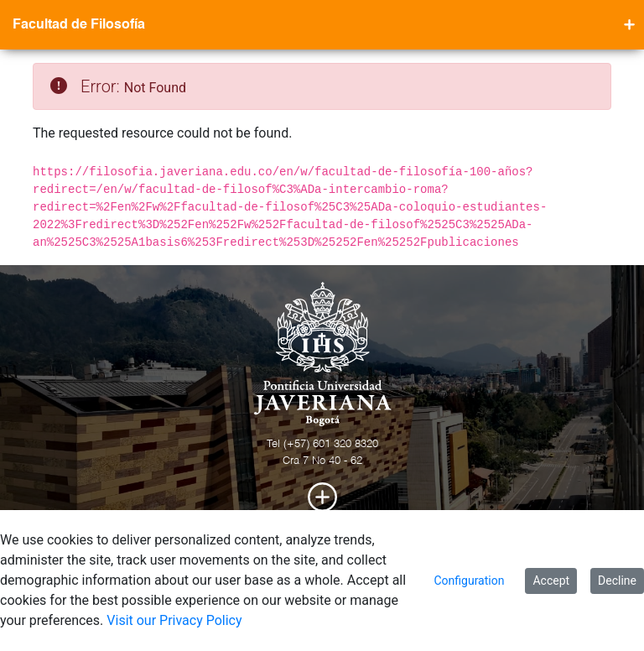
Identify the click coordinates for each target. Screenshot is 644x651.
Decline (617, 581)
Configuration (469, 581)
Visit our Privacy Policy (174, 620)
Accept (551, 581)
